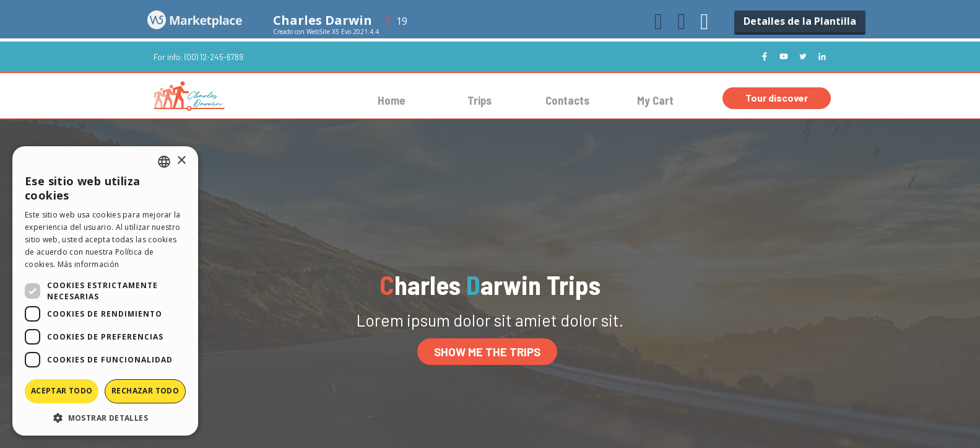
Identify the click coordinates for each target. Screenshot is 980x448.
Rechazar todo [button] (145, 391)
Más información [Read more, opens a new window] (89, 264)
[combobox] (164, 162)
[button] (105, 417)
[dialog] (105, 291)
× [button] (181, 161)
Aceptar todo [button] (62, 391)
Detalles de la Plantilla (800, 21)
